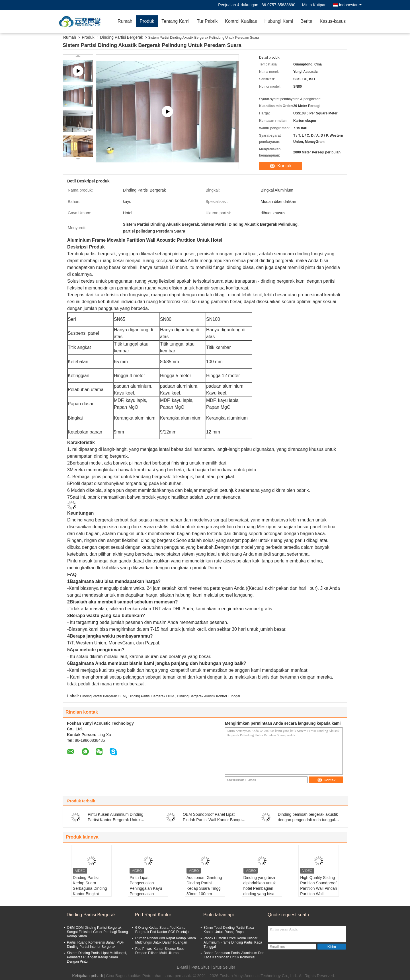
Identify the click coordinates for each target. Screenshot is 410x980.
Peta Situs (200, 967)
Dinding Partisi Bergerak (122, 37)
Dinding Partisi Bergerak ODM (151, 696)
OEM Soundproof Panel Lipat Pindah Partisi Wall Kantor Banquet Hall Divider (214, 820)
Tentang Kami (175, 21)
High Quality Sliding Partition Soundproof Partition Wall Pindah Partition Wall (318, 886)
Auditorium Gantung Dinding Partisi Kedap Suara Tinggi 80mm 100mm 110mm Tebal (204, 888)
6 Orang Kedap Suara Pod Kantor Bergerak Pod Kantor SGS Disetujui (162, 930)
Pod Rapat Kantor (153, 915)
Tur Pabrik (207, 21)
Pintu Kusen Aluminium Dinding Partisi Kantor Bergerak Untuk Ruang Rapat (115, 820)
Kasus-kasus (333, 21)
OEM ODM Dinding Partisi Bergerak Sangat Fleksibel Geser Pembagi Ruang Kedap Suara (97, 932)
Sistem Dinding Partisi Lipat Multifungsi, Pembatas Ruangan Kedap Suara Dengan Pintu (97, 957)
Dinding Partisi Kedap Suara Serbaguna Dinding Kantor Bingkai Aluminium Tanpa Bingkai (90, 891)
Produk (147, 21)
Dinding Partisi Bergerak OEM (103, 696)
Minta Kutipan (314, 5)
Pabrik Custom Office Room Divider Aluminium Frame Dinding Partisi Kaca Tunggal (233, 942)
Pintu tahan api (219, 915)
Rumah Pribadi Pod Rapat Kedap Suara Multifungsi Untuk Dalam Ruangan (166, 940)
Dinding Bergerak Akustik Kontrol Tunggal (208, 696)
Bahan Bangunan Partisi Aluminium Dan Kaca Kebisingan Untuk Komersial (234, 955)
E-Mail (183, 967)
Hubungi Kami (279, 21)
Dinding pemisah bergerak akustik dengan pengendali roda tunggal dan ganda (308, 820)
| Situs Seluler (223, 967)
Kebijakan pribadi (87, 976)
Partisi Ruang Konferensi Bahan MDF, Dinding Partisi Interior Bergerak (96, 945)
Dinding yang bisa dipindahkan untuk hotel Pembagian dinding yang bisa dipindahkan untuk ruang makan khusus (262, 891)
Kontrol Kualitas (241, 21)
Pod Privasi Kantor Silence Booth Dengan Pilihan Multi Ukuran (160, 951)
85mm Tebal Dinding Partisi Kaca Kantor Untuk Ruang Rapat (229, 930)
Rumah (125, 21)
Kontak (284, 166)
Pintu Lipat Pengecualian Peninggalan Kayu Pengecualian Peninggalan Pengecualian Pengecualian (146, 894)
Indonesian (350, 5)
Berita (306, 21)
